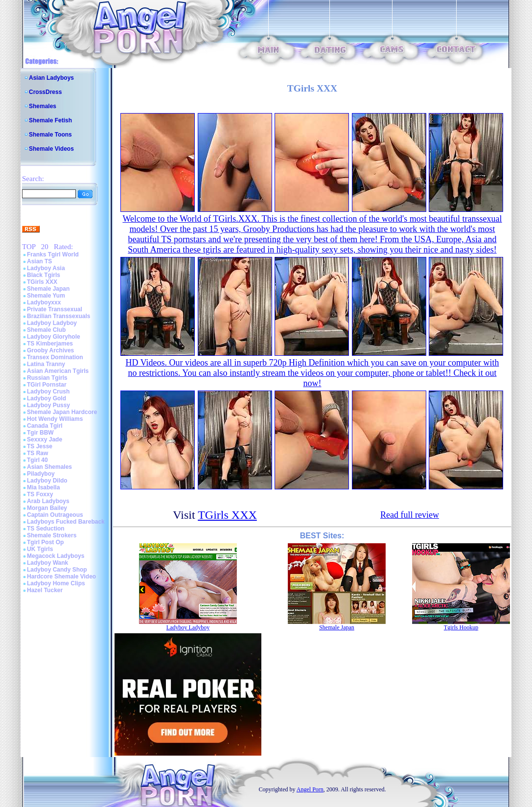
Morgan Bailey (47, 508)
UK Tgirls (40, 549)
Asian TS (39, 261)
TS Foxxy (40, 494)
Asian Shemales (49, 467)
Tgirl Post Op (45, 542)
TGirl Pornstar (47, 385)
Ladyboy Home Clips (56, 583)
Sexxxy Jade (45, 439)
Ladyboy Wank (47, 563)
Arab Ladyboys (48, 501)
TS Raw (37, 453)
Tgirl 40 (37, 460)
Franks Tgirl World (53, 254)
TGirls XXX (42, 282)
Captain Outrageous (55, 515)
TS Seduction (46, 529)
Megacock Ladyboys (56, 556)
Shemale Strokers (52, 535)
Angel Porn (310, 789)
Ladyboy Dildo (47, 481)
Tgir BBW (40, 433)
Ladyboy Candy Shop (57, 570)
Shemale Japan (48, 289)
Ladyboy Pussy (48, 405)
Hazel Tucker (45, 590)
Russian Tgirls (47, 378)
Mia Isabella (43, 487)
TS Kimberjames (50, 344)
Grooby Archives (50, 350)
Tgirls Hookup (461, 627)
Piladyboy (41, 474)
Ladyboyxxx (44, 302)
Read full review (410, 515)
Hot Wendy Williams (55, 419)
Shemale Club (46, 330)
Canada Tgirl (45, 426)
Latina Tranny (46, 364)
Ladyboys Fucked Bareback (66, 522)
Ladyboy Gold (46, 398)
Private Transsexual (55, 309)
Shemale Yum (46, 296)
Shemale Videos (51, 149)
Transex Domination (55, 357)
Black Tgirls (44, 275)
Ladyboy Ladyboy (52, 323)
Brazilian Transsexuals (58, 316)
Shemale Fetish (50, 120)
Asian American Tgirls (58, 371)
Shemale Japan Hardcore (62, 412)
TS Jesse (40, 446)
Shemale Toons (50, 135)
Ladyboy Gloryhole (54, 337)
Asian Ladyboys (51, 78)
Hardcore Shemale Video (61, 576)
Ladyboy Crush (48, 392)
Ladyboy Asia (46, 268)
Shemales (43, 106)
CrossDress (45, 92)
